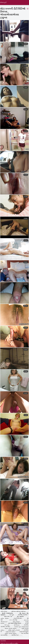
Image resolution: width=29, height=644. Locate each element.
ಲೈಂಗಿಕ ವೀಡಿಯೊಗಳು (8, 639)
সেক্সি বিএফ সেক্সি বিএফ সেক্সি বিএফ (18, 638)
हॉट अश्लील (20, 643)
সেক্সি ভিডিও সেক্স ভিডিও (23, 641)
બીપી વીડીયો (4, 638)
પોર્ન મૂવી (12, 641)
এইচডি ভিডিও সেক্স (8, 643)
